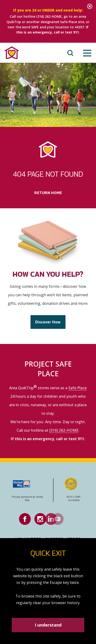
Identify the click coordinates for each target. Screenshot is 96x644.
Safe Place (77, 388)
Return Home (48, 202)
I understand (48, 625)
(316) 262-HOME (49, 16)
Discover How (48, 322)
